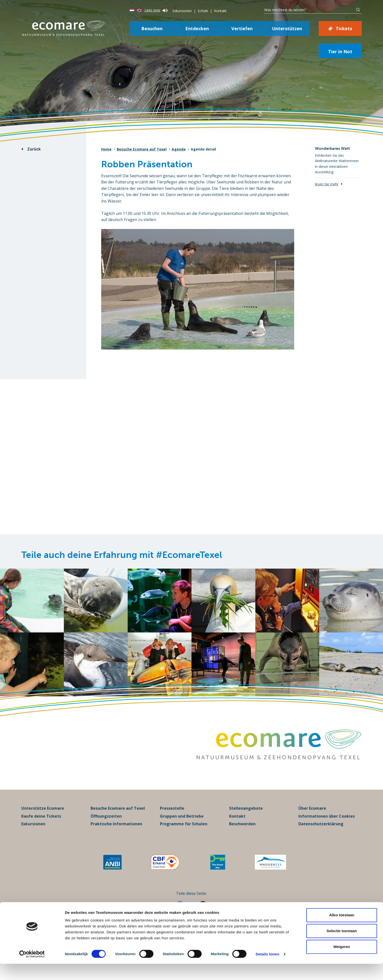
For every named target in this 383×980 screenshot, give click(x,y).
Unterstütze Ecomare (43, 815)
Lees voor (156, 10)
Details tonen (267, 970)
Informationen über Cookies (327, 823)
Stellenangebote (246, 815)
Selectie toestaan (342, 947)
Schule (203, 11)
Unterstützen (287, 28)
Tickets (344, 28)
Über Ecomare (312, 815)
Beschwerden (242, 831)
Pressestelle (172, 815)
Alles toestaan (342, 931)
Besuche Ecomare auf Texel (142, 149)
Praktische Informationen (116, 831)
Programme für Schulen (184, 831)
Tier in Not (340, 51)
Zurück (34, 149)
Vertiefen (242, 28)
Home (106, 149)
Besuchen (152, 28)
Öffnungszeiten (106, 823)
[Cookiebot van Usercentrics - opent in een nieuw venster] (32, 970)
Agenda (179, 149)
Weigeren (342, 963)
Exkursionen (182, 11)
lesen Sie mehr (327, 184)
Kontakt (220, 11)
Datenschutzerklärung (321, 831)
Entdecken (197, 28)
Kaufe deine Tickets (41, 823)
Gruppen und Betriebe (182, 823)
